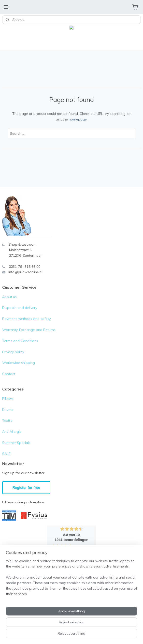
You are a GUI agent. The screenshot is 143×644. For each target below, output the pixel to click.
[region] (71, 579)
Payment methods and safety (26, 319)
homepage (78, 119)
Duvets (8, 410)
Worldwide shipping (19, 363)
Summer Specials (16, 443)
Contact (9, 374)
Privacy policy (13, 352)
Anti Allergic (12, 432)
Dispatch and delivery (20, 308)
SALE (6, 454)
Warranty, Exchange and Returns (29, 330)
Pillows (8, 399)
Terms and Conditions (20, 341)
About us (9, 297)
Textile (7, 420)
